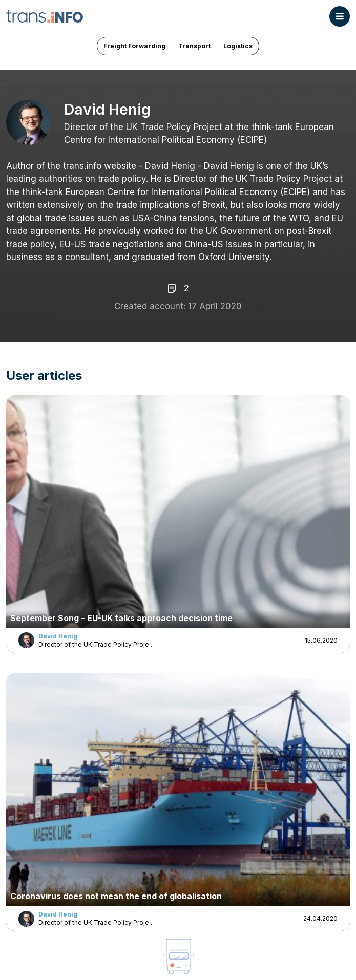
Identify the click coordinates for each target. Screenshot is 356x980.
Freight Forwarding (134, 46)
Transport (194, 46)
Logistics (238, 46)
